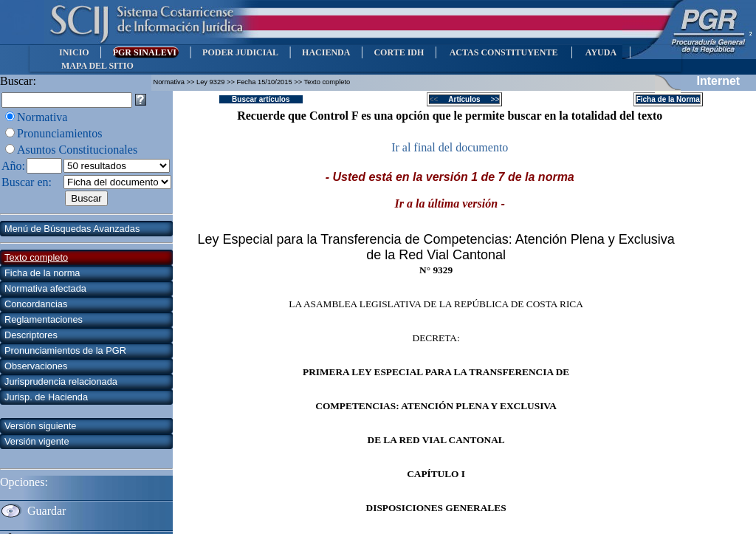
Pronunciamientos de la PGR (65, 350)
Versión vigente (37, 441)
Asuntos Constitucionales (77, 150)
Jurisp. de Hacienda (46, 397)
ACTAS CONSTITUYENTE (504, 52)
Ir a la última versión (447, 203)
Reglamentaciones (44, 319)
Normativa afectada (45, 288)
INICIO (74, 52)
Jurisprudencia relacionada (61, 381)
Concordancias (36, 304)
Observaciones (36, 366)
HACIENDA (326, 52)
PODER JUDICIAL (240, 52)
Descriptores (31, 335)
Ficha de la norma (42, 273)
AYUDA (601, 52)
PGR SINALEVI (146, 52)
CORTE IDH (399, 52)
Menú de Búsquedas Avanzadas (72, 229)
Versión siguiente (40, 426)
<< (438, 99)
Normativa (42, 117)
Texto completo (36, 257)
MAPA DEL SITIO (97, 66)
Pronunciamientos (60, 133)
